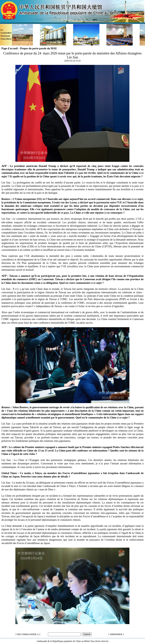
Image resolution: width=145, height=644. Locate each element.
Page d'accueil (10, 48)
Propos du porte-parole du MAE (39, 48)
